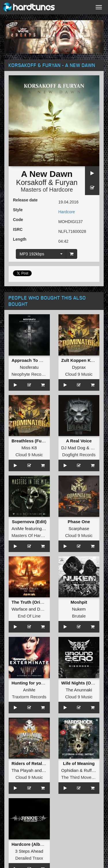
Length (20, 239)
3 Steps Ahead (29, 851)
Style (18, 210)
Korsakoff (31, 182)
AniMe (18, 529)
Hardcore (67, 212)
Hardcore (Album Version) (38, 844)
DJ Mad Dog (73, 448)
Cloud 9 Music (79, 374)
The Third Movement (81, 777)
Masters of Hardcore (47, 190)
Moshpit (79, 602)
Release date (25, 200)
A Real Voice (79, 441)
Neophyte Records (29, 374)
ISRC (18, 229)
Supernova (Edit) (29, 522)
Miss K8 (29, 448)
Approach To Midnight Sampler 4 (45, 360)
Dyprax (79, 367)
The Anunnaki (79, 690)
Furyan (66, 182)
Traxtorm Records (29, 697)
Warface (19, 609)
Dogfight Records (79, 455)
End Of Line (29, 616)
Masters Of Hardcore (32, 535)
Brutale (79, 616)
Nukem (79, 609)
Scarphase (79, 529)
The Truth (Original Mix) (36, 602)
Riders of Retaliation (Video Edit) (45, 763)
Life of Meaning (79, 763)
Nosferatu (29, 367)
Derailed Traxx (29, 858)
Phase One (79, 522)
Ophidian (70, 770)
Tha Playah (22, 770)
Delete (43, 609)
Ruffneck (92, 770)
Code (18, 220)
